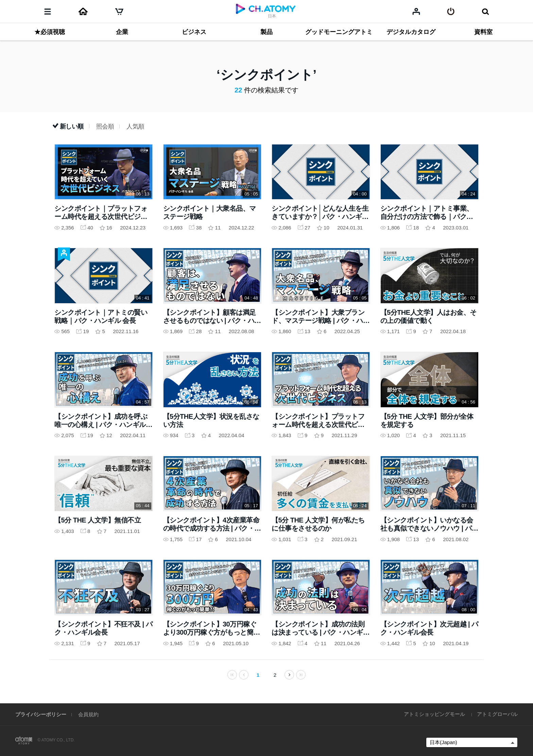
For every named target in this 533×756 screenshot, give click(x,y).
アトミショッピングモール (434, 714)
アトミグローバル (497, 714)
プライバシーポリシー (41, 714)
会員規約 (88, 714)
